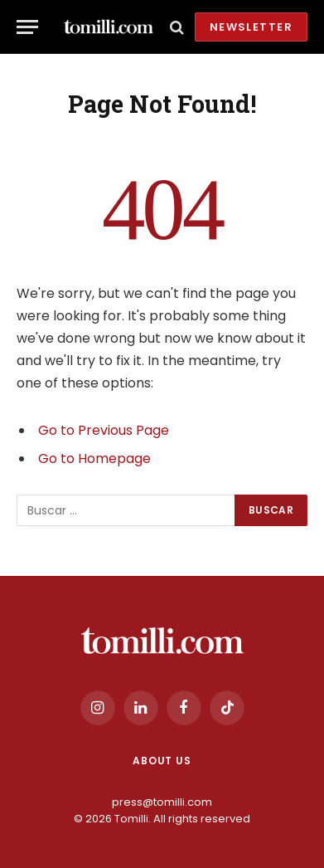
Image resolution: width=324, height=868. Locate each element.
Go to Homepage (94, 458)
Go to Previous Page (104, 430)
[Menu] (27, 27)
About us (162, 761)
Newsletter (251, 27)
